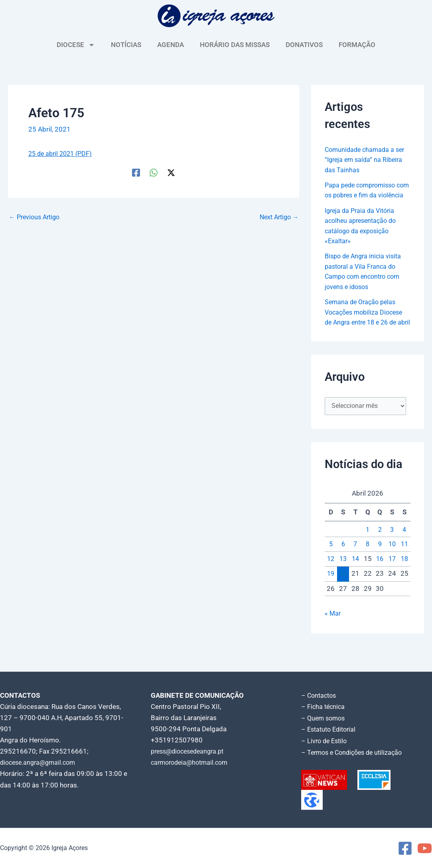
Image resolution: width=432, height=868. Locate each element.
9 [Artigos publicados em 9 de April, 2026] (380, 566)
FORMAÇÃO (357, 45)
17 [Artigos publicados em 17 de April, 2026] (392, 581)
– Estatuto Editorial (330, 730)
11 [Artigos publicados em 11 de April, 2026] (404, 566)
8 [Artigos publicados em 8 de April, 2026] (368, 566)
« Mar (333, 635)
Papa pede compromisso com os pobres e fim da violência (363, 195)
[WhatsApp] (154, 172)
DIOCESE (76, 45)
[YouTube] (425, 848)
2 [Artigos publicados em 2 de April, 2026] (380, 551)
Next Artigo (277, 217)
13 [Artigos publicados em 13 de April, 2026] (343, 581)
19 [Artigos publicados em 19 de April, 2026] (331, 596)
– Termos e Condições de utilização (355, 752)
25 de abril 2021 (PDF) (62, 154)
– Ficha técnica (324, 708)
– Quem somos (324, 719)
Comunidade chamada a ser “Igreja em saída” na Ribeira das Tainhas (367, 160)
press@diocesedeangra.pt (191, 752)
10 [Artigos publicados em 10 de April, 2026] (392, 566)
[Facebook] (136, 172)
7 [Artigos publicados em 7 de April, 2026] (355, 566)
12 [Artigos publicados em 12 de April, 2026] (331, 581)
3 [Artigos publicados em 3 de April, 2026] (392, 551)
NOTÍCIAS (126, 45)
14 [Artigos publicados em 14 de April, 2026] (355, 581)
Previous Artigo (36, 217)
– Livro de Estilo (325, 741)
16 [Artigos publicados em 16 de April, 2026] (380, 581)
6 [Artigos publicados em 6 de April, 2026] (343, 566)
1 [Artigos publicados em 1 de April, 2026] (368, 551)
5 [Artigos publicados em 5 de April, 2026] (331, 566)
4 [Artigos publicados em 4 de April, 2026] (404, 551)
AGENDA (171, 45)
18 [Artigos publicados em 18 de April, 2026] (404, 581)
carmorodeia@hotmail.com (192, 764)
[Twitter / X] (171, 172)
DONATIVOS (304, 45)
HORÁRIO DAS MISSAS (235, 45)
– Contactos (320, 697)
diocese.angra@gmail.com (40, 764)
